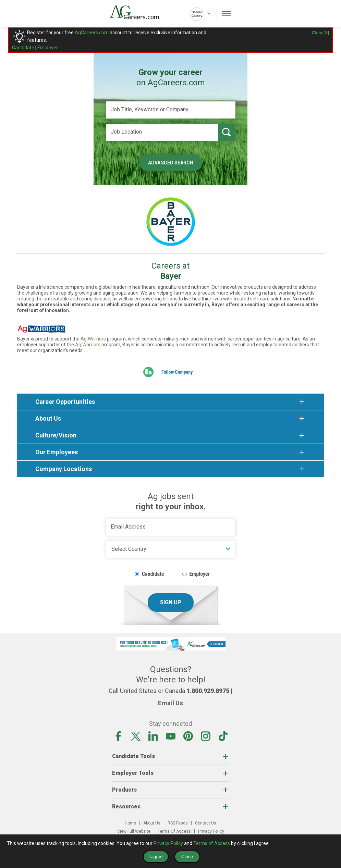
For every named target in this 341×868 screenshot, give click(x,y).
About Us (152, 823)
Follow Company (177, 372)
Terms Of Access (174, 831)
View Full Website (134, 831)
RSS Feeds (178, 823)
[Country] (171, 549)
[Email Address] (171, 527)
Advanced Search (171, 163)
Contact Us (206, 823)
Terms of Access (212, 843)
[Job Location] (162, 132)
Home (130, 823)
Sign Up (171, 602)
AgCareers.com (92, 33)
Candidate (23, 48)
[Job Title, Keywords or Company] (171, 110)
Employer (48, 48)
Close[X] (320, 33)
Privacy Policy (211, 831)
